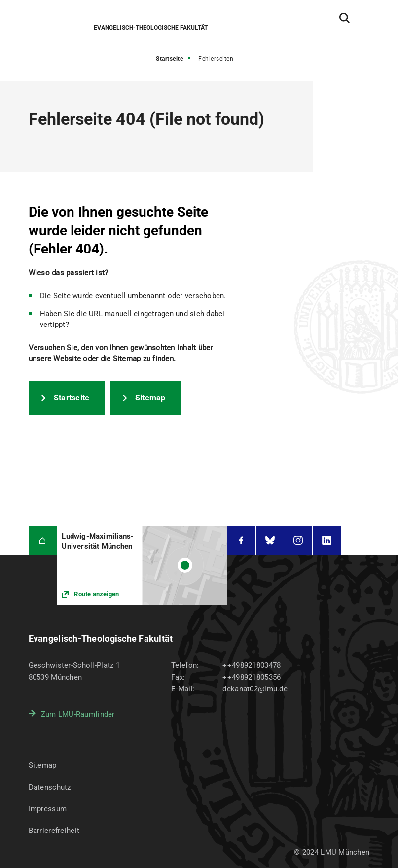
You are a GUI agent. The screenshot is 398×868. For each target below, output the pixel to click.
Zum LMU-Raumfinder (78, 714)
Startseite (169, 59)
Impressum (48, 809)
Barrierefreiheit (54, 831)
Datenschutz (50, 787)
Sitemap (150, 398)
